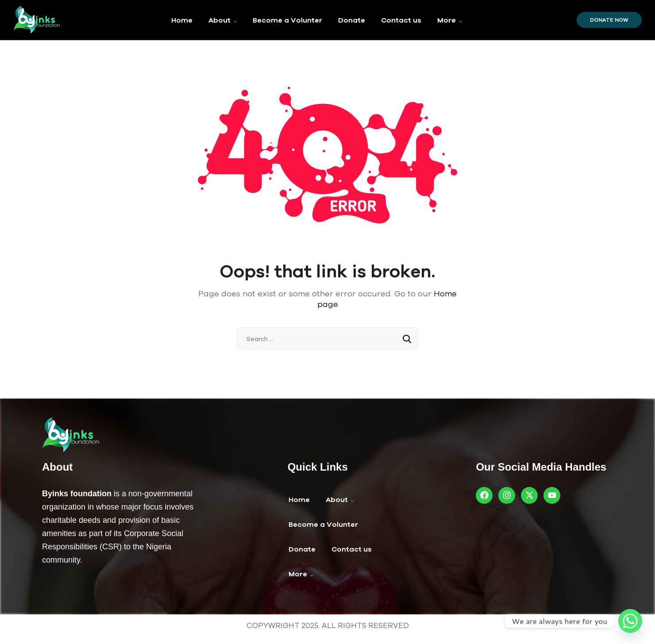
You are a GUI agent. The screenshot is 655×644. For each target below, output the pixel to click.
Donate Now (609, 20)
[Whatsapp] (630, 621)
